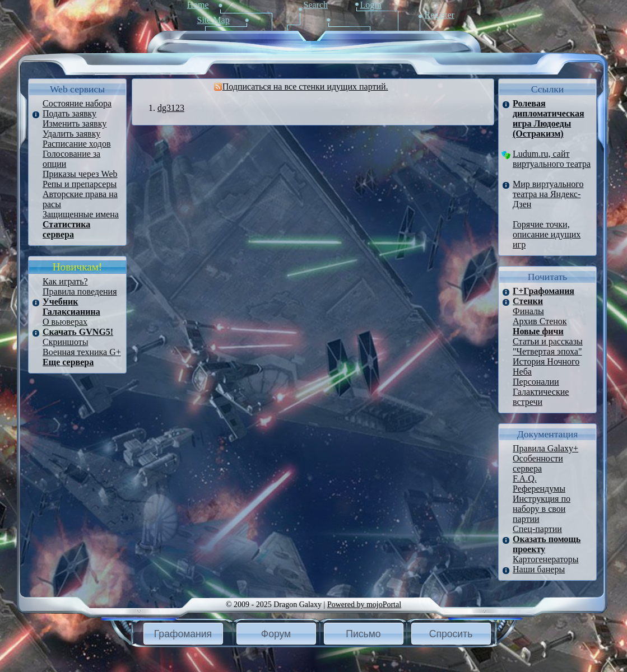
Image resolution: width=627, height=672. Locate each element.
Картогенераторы (545, 559)
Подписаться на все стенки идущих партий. (305, 87)
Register (440, 15)
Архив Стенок (540, 321)
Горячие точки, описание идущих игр (547, 234)
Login (371, 5)
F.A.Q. (525, 479)
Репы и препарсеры (80, 184)
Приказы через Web (80, 174)
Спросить (451, 634)
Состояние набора (77, 103)
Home (198, 5)
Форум (276, 634)
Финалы (528, 311)
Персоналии (536, 382)
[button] (183, 634)
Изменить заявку (75, 123)
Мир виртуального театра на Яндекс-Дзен (548, 194)
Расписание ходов (76, 144)
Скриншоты (65, 342)
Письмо (363, 634)
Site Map (213, 20)
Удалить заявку (71, 134)
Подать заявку (69, 113)
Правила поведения (80, 291)
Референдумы (539, 489)
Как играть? (65, 281)
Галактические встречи (541, 397)
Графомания (183, 634)
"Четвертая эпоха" (547, 351)
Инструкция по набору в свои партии (542, 509)
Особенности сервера (538, 463)
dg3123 (171, 108)
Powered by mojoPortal (364, 605)
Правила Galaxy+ (545, 448)
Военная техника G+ (82, 352)
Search (316, 5)
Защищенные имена (81, 214)
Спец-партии (537, 529)
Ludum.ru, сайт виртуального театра (552, 159)
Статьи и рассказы (548, 341)
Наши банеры (539, 569)
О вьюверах (65, 322)
